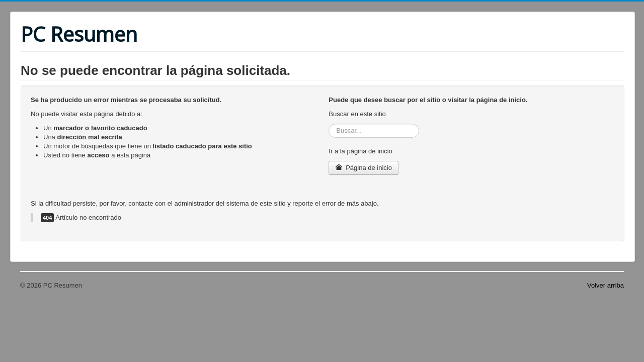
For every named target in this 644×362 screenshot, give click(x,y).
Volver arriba (606, 285)
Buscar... (329, 124)
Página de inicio (364, 168)
